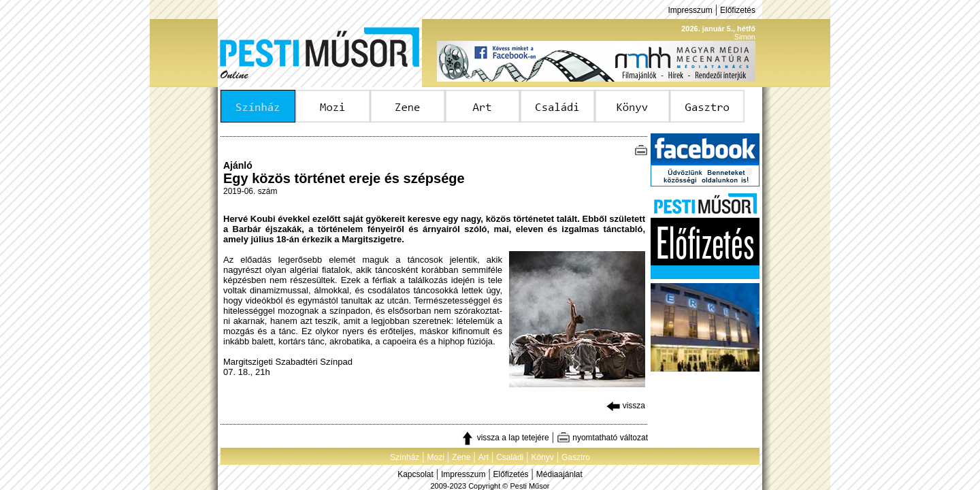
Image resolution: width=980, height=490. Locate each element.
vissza (626, 406)
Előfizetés (738, 10)
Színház (405, 457)
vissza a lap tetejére (505, 438)
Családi (510, 457)
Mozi (436, 457)
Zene (461, 457)
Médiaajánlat (559, 474)
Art (484, 457)
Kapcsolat (415, 474)
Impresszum (690, 10)
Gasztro (576, 457)
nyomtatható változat (602, 438)
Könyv (542, 457)
